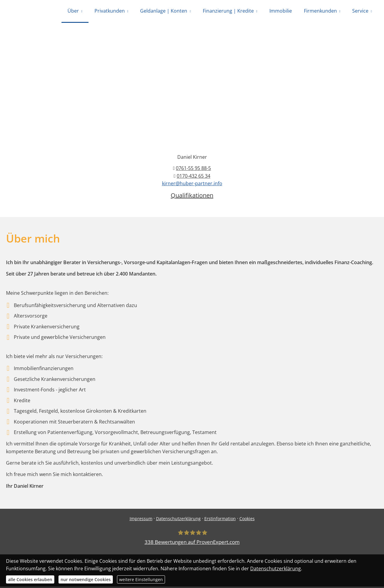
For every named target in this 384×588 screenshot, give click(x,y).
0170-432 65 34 (246, 56)
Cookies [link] (247, 520)
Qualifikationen (192, 197)
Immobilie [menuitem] (281, 11)
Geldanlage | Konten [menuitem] (164, 11)
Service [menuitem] (360, 11)
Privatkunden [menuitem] (110, 11)
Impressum (141, 520)
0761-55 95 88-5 (193, 170)
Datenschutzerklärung (178, 520)
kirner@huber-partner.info (192, 185)
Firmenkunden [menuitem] (320, 11)
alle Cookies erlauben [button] (30, 579)
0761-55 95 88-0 (167, 56)
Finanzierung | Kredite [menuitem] (228, 11)
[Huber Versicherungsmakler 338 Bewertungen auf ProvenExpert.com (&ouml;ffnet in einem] (192, 539)
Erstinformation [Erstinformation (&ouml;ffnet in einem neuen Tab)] (220, 520)
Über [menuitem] (73, 11)
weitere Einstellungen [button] (141, 579)
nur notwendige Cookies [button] (86, 579)
